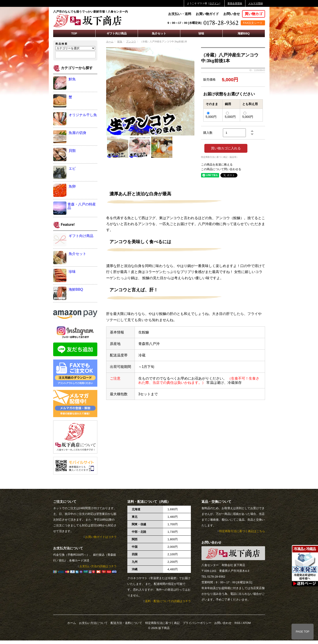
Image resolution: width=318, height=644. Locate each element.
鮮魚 (120, 41)
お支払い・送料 (180, 14)
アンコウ (131, 41)
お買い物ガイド (207, 14)
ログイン (214, 3)
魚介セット (159, 33)
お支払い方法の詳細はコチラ (98, 566)
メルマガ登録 (256, 3)
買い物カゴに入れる (226, 148)
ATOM (247, 623)
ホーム (110, 41)
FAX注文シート (253, 23)
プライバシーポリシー (197, 623)
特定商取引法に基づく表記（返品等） (220, 157)
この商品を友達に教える (217, 165)
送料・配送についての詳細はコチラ (168, 601)
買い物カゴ (254, 14)
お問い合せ (232, 14)
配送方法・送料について (126, 623)
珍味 (201, 33)
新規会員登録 (235, 3)
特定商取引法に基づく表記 (162, 623)
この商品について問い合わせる (221, 169)
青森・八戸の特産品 (82, 206)
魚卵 (72, 186)
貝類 (72, 151)
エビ (72, 169)
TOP (74, 33)
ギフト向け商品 (117, 33)
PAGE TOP (303, 632)
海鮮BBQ (244, 33)
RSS (238, 623)
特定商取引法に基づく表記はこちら (242, 531)
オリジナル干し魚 (83, 115)
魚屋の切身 (77, 133)
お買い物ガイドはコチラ (101, 537)
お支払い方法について (93, 623)
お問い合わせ (223, 623)
